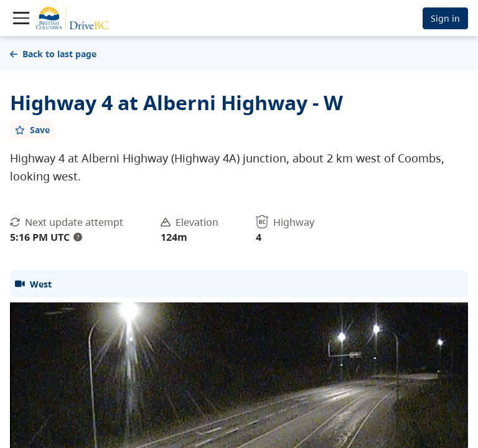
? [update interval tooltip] (78, 237)
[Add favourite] (32, 129)
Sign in (445, 18)
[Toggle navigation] (21, 18)
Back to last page (53, 54)
